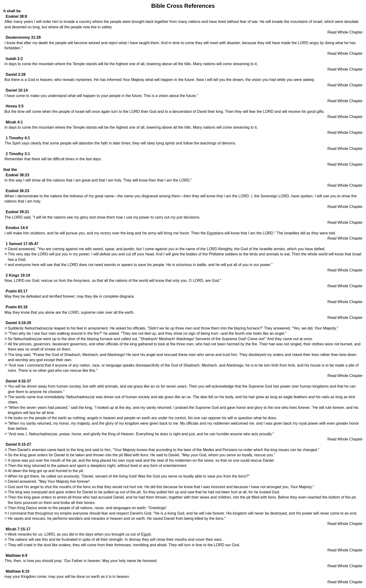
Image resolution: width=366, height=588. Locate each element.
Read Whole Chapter (345, 32)
